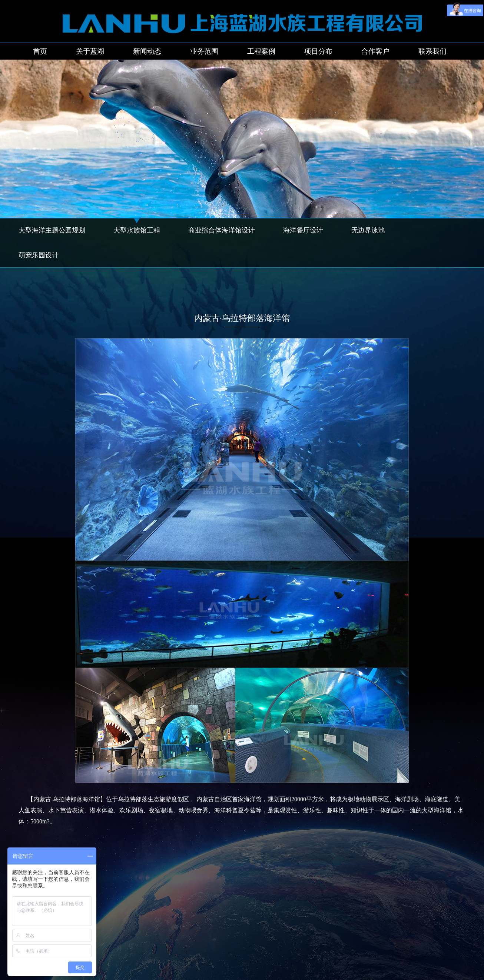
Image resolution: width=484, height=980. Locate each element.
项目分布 (318, 51)
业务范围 (204, 51)
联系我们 (432, 51)
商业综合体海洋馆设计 (222, 230)
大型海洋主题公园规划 (52, 230)
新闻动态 (147, 51)
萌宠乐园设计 (39, 255)
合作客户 (375, 51)
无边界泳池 (368, 230)
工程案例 (261, 51)
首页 (40, 51)
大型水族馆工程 (137, 230)
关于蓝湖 (90, 51)
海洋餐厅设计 (303, 230)
